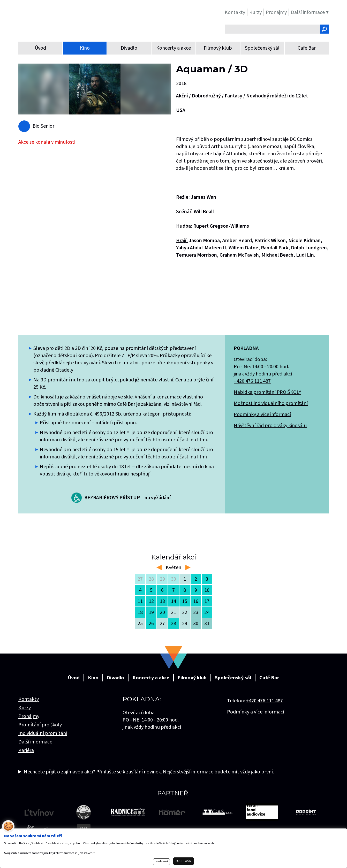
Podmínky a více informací (262, 414)
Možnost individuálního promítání (271, 403)
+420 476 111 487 (252, 381)
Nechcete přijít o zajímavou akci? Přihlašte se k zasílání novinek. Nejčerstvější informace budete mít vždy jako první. (149, 772)
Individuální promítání (43, 733)
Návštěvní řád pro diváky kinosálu (270, 426)
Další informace (35, 742)
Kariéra (26, 750)
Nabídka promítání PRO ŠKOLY (267, 392)
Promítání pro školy (40, 725)
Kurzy (25, 708)
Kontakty (29, 699)
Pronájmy (29, 716)
